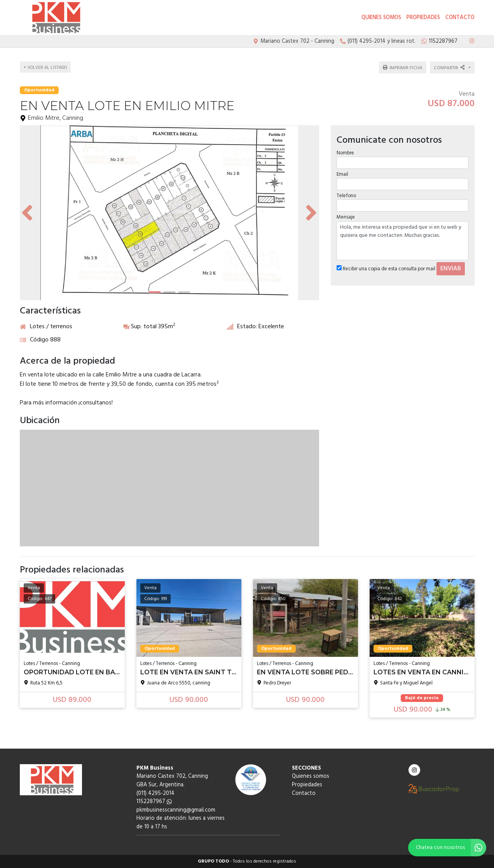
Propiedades (423, 18)
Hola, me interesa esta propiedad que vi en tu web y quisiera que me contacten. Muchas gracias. (403, 236)
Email (342, 170)
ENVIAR (451, 264)
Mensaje (346, 213)
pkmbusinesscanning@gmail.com (176, 810)
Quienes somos (381, 18)
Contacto (460, 18)
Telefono (346, 192)
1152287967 (154, 802)
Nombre (345, 149)
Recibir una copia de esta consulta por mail (386, 265)
